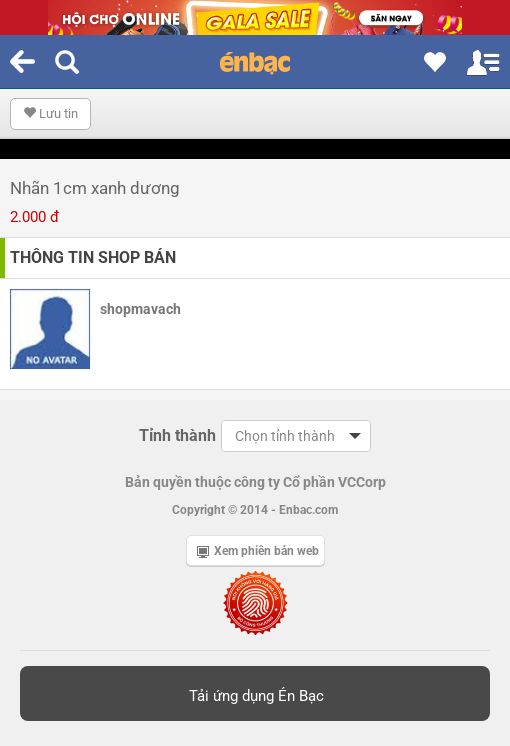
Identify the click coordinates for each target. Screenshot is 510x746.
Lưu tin (50, 113)
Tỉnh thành (177, 435)
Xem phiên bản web (258, 551)
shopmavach (140, 309)
